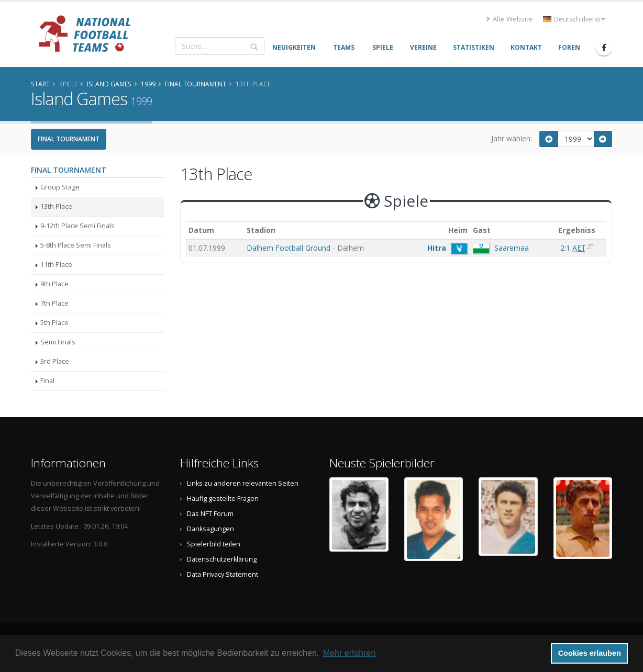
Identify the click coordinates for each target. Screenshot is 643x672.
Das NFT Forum (210, 514)
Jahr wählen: (512, 138)
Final (47, 381)
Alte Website (509, 19)
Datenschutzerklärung (222, 559)
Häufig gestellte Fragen (223, 499)
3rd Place (55, 361)
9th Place (54, 284)
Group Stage (60, 187)
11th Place (56, 265)
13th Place (56, 206)
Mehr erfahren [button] (350, 653)
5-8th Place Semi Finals (76, 245)
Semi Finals (58, 342)
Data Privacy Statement (223, 574)
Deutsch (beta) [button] (574, 19)
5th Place (54, 323)
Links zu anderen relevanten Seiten (243, 483)
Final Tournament (69, 139)
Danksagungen (210, 529)
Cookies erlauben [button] (590, 653)
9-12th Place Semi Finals (77, 226)
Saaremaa (512, 248)
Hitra (437, 248)
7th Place (54, 303)
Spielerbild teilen (214, 544)
